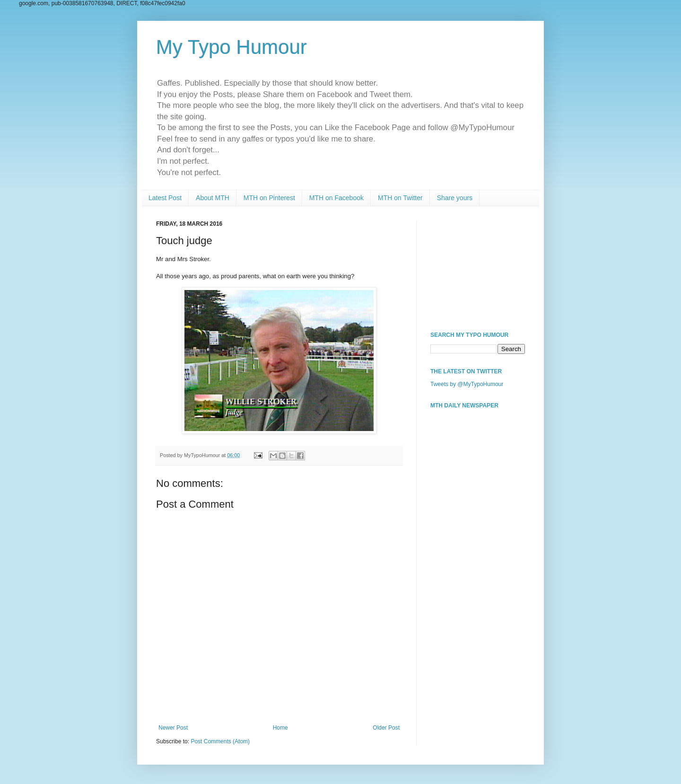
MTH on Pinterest (269, 198)
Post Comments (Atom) (220, 741)
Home (280, 728)
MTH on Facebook (336, 198)
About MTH (213, 198)
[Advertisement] (478, 268)
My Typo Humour (231, 47)
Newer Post (173, 728)
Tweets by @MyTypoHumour (467, 384)
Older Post (386, 728)
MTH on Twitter (400, 198)
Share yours (455, 198)
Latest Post (165, 198)
